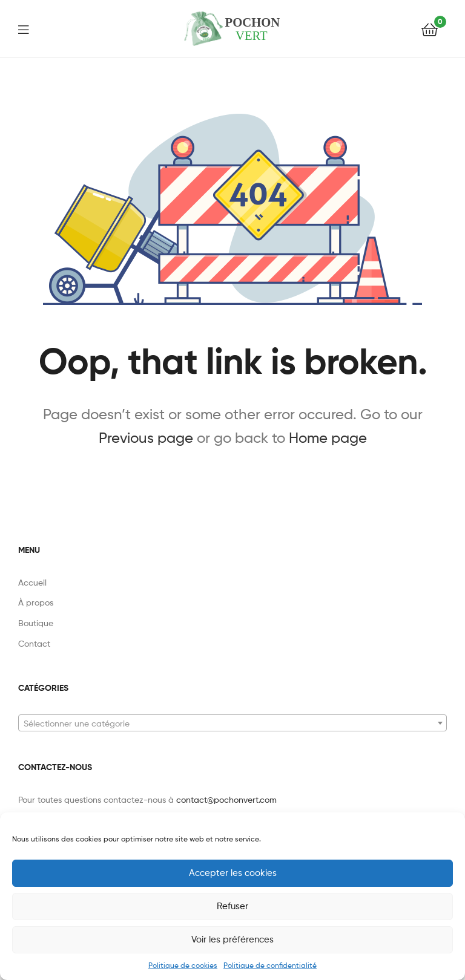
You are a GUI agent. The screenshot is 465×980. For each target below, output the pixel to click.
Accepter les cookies (233, 873)
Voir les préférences (232, 939)
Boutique (36, 623)
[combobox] (232, 723)
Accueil (32, 582)
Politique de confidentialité (270, 965)
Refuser (232, 906)
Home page (328, 438)
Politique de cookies (183, 965)
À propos (36, 602)
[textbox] (232, 724)
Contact (34, 643)
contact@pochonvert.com (226, 799)
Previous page (146, 438)
